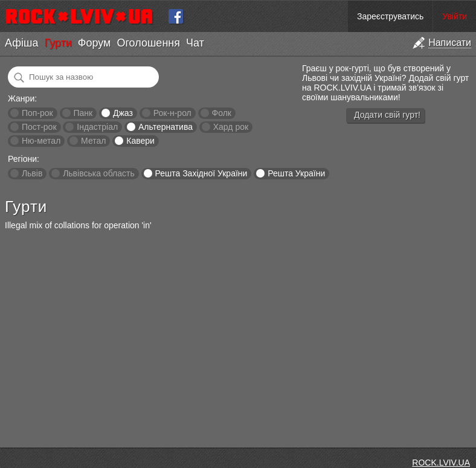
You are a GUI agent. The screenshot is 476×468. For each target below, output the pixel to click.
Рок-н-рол (172, 113)
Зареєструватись (390, 16)
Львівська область (99, 173)
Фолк (222, 113)
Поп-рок (37, 113)
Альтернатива (166, 127)
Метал (93, 141)
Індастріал (97, 127)
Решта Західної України (201, 173)
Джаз (123, 113)
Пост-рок (39, 127)
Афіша (21, 43)
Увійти (455, 16)
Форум (95, 43)
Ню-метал (41, 141)
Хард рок (231, 127)
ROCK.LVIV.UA (441, 463)
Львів (32, 173)
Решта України (296, 173)
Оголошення (148, 43)
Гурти (58, 43)
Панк (83, 113)
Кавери (140, 141)
